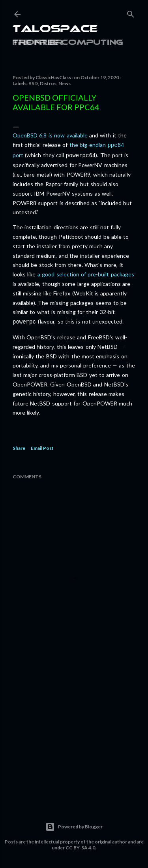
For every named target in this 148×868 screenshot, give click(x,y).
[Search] (131, 12)
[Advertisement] (74, 731)
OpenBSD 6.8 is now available (50, 135)
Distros (48, 83)
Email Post (42, 446)
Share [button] (19, 446)
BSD (33, 83)
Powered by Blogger (74, 824)
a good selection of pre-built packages (86, 273)
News (65, 83)
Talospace (55, 30)
